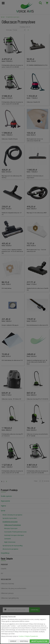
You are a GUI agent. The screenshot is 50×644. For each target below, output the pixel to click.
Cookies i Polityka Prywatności (28, 636)
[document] (25, 629)
